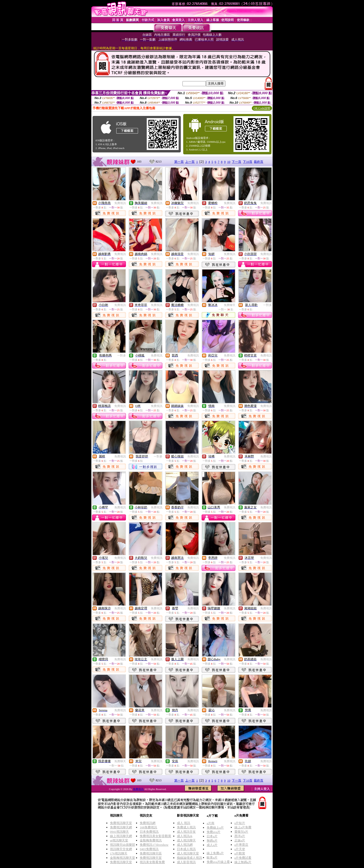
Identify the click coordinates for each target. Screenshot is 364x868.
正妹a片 (240, 840)
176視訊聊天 (119, 853)
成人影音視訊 (186, 862)
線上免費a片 (215, 853)
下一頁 (237, 162)
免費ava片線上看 (218, 862)
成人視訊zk (185, 836)
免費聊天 (230, 305)
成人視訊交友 (186, 832)
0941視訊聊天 (119, 832)
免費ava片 (214, 832)
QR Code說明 (262, 108)
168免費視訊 (148, 827)
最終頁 (258, 162)
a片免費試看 (243, 858)
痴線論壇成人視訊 (189, 858)
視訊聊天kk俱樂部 (123, 845)
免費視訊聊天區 (151, 853)
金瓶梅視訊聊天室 (123, 858)
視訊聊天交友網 (121, 849)
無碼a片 (212, 841)
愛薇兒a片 (241, 832)
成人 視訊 (184, 823)
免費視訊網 (148, 823)
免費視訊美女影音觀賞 (155, 836)
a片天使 (240, 849)
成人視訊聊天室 (188, 853)
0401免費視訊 (149, 849)
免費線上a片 (215, 828)
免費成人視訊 (186, 827)
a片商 (211, 823)
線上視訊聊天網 (121, 836)
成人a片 (212, 845)
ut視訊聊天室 (119, 840)
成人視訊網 (185, 845)
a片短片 (240, 823)
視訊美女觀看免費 (152, 862)
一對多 (268, 305)
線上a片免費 (243, 827)
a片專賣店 (241, 845)
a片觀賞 (240, 853)
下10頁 (248, 162)
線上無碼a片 (243, 862)
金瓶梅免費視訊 (151, 840)
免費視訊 (120, 203)
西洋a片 (240, 836)
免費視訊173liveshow (154, 845)
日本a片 (212, 836)
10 (229, 162)
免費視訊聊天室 (121, 823)
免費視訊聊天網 (121, 827)
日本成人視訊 (186, 849)
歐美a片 (212, 857)
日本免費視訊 (149, 832)
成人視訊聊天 (186, 840)
